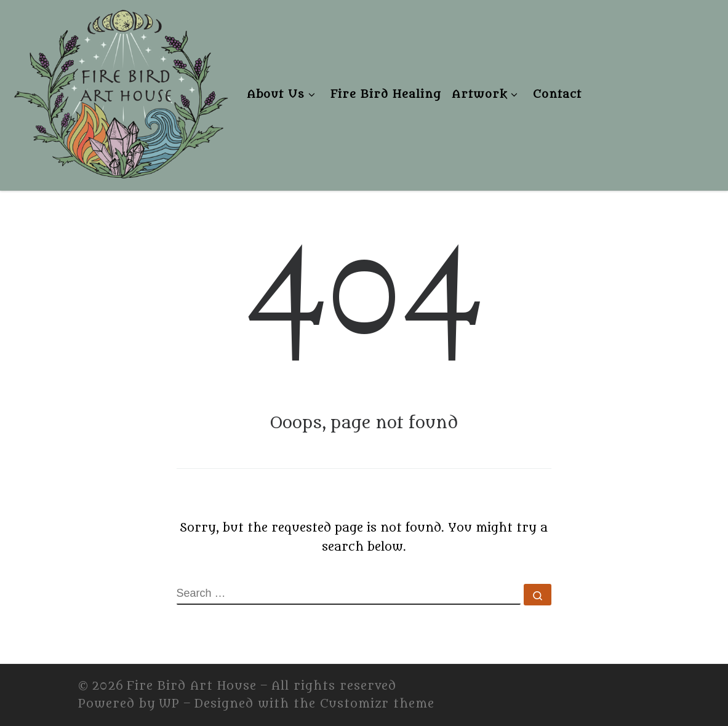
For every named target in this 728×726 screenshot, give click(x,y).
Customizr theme (377, 704)
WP (169, 704)
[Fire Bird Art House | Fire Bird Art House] (120, 92)
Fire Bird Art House (192, 686)
